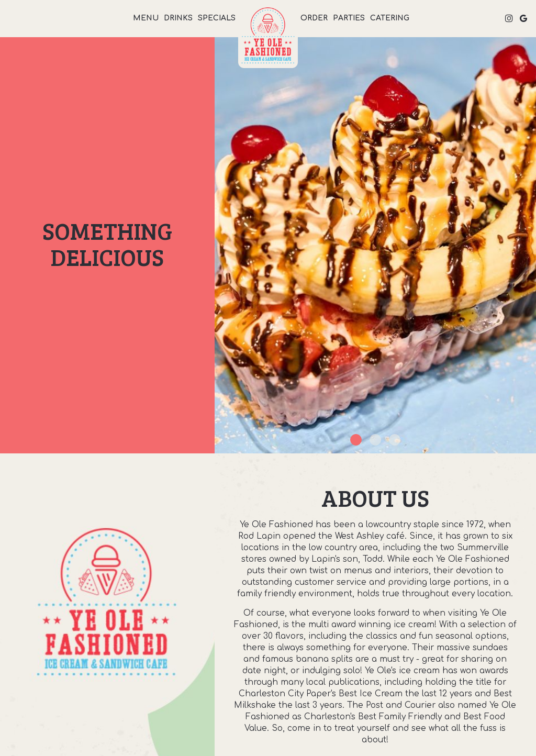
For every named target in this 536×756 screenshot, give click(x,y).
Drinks (178, 18)
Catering (390, 18)
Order (314, 18)
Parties (349, 18)
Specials (217, 18)
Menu (146, 18)
